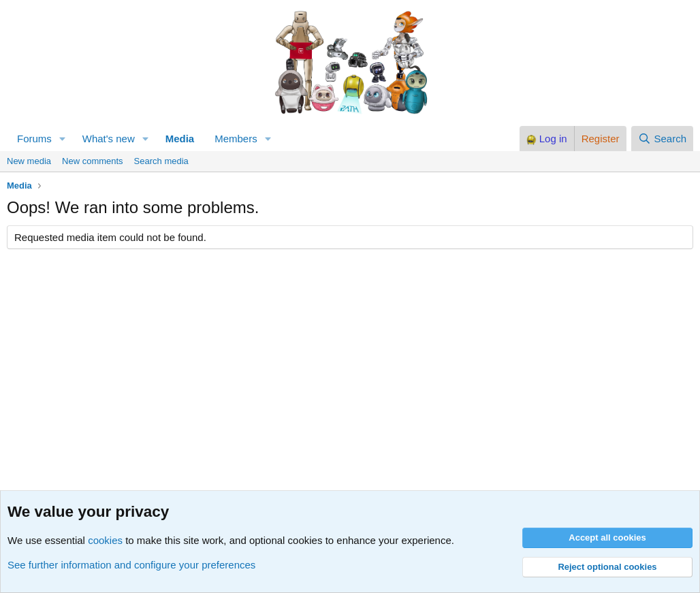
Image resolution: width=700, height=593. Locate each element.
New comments (93, 161)
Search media (161, 161)
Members (236, 139)
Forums (34, 139)
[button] (63, 139)
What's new (109, 139)
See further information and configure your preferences (131, 565)
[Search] (662, 139)
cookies (105, 540)
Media (180, 139)
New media (29, 161)
